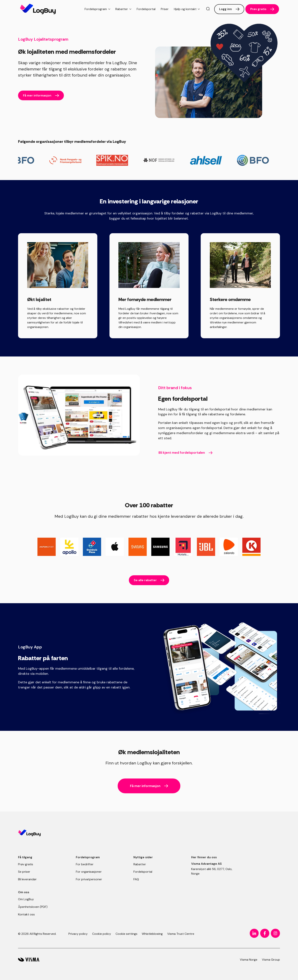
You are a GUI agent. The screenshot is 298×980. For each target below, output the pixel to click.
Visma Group (271, 960)
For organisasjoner (89, 872)
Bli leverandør (27, 879)
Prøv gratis (258, 9)
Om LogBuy (26, 899)
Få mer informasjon (37, 95)
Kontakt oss (26, 914)
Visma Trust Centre (181, 934)
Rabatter (140, 864)
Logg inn (225, 9)
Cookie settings (126, 934)
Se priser (24, 872)
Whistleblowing (152, 934)
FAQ (136, 879)
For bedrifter (85, 864)
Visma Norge (249, 960)
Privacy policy (78, 934)
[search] (208, 9)
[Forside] (38, 9)
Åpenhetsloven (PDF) (33, 907)
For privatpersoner (89, 879)
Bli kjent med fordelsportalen (182, 453)
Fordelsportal (146, 9)
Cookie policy (102, 934)
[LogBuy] (29, 960)
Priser (165, 9)
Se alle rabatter (145, 580)
